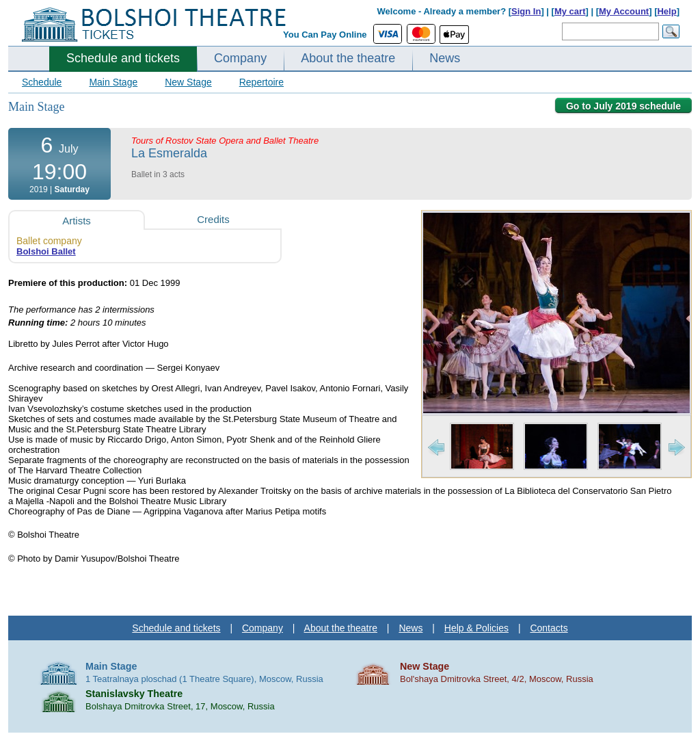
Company (240, 58)
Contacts (549, 628)
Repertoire (261, 82)
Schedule (42, 82)
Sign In (526, 11)
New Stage (188, 82)
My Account (624, 11)
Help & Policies (476, 628)
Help (667, 11)
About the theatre (348, 58)
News (445, 58)
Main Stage (113, 82)
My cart (570, 11)
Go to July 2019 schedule (623, 106)
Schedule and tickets (123, 58)
